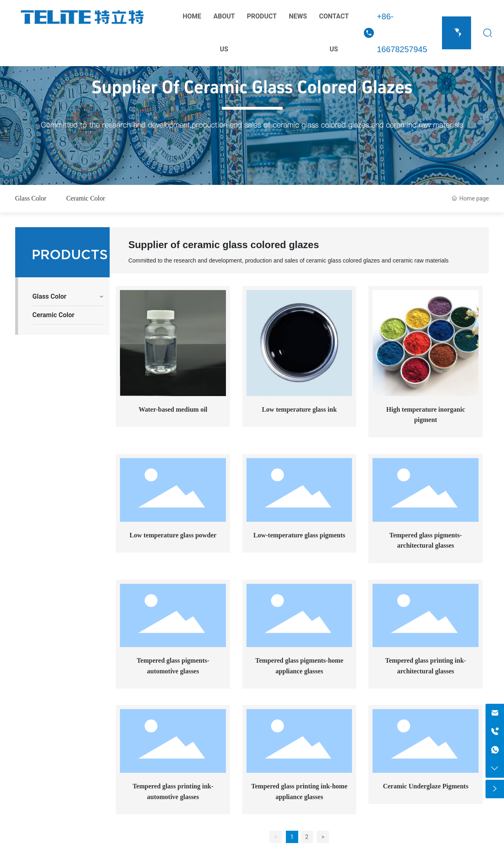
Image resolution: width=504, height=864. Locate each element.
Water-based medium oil (173, 409)
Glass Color (31, 198)
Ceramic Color (86, 198)
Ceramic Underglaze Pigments (426, 786)
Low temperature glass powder (173, 535)
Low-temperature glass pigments (299, 535)
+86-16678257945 (402, 33)
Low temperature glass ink (299, 409)
